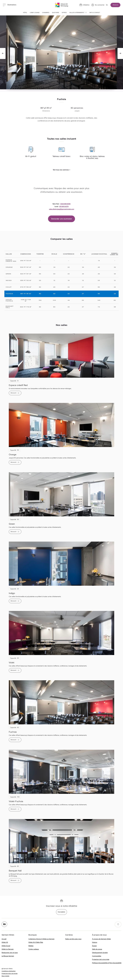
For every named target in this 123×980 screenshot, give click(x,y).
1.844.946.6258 (65, 204)
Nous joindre (5, 976)
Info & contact (95, 13)
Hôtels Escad (6, 946)
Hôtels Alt (5, 942)
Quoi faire (56, 13)
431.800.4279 (64, 207)
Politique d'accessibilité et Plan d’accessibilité (107, 963)
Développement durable (100, 953)
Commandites (97, 956)
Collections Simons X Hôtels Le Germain (41, 939)
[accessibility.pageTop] (118, 924)
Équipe (94, 946)
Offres (64, 13)
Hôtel (25, 13)
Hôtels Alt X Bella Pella (36, 942)
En (107, 5)
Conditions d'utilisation (9, 971)
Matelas (31, 946)
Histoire (95, 942)
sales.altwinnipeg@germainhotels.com (62, 209)
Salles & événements (78, 13)
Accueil (4, 939)
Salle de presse (97, 949)
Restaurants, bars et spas (10, 953)
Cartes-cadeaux (34, 949)
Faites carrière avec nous (73, 939)
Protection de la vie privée (101, 960)
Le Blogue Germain (8, 956)
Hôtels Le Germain (8, 949)
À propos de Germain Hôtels (101, 939)
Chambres (46, 13)
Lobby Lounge (35, 13)
